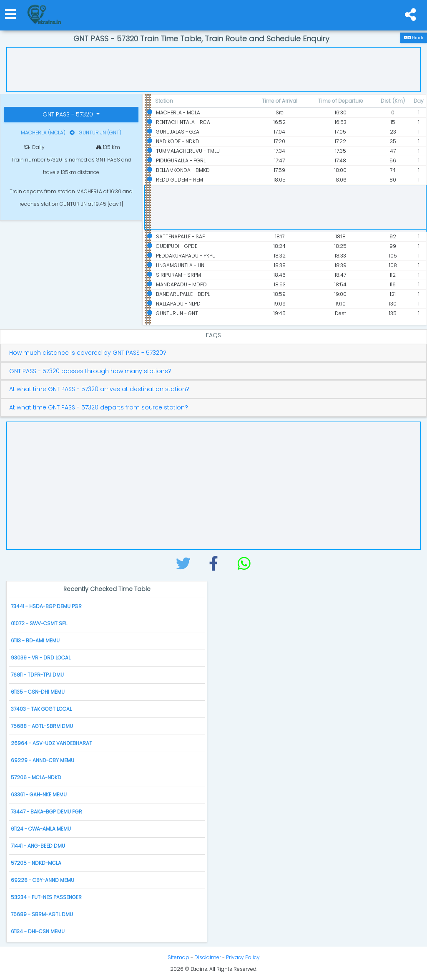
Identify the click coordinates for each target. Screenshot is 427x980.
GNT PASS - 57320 (69, 114)
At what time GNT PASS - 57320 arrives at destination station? (99, 389)
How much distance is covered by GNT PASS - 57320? (88, 353)
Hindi (414, 38)
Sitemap (178, 957)
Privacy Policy (243, 957)
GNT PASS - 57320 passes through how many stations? (90, 371)
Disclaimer (208, 957)
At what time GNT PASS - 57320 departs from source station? (99, 408)
